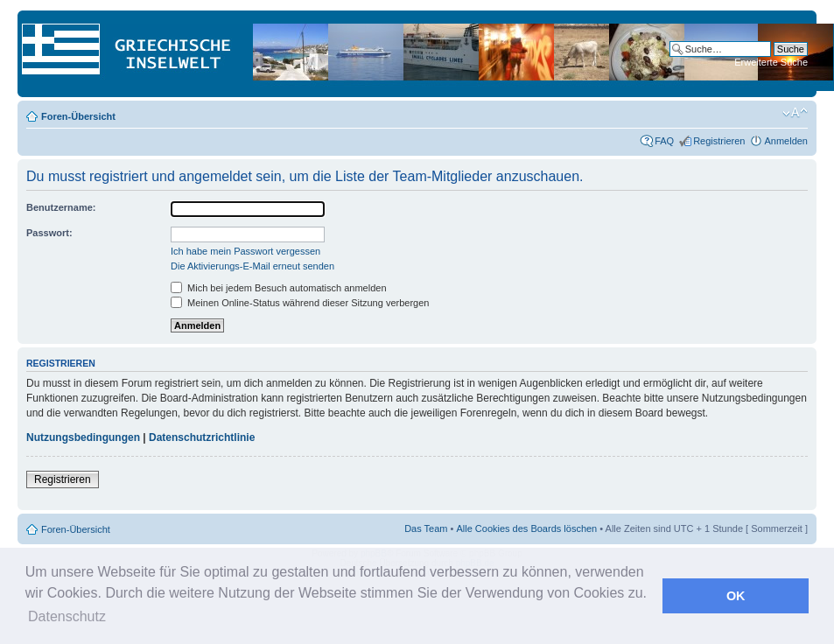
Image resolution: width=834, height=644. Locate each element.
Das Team (426, 528)
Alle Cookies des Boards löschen (526, 528)
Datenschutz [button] (67, 616)
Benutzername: (61, 207)
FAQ (664, 141)
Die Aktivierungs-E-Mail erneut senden (252, 266)
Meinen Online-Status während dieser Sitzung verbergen (300, 303)
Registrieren (719, 141)
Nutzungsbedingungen (83, 437)
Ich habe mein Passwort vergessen (245, 251)
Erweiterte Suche (771, 62)
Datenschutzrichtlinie (202, 437)
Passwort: (49, 233)
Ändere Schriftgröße (795, 113)
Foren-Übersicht (78, 116)
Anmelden (786, 141)
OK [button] (736, 596)
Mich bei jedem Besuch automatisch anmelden (279, 288)
